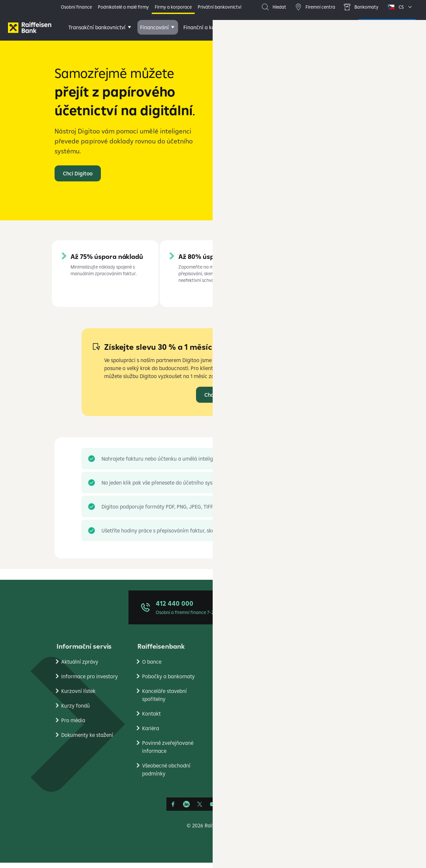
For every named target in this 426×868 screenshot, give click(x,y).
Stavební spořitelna (326, 740)
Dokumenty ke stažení (87, 740)
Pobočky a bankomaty (168, 682)
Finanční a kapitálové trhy (214, 27)
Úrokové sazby (240, 682)
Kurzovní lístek (78, 696)
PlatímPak (316, 726)
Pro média (73, 726)
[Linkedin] (186, 809)
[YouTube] (213, 809)
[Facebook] (173, 809)
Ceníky (231, 667)
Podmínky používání (328, 682)
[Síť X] (200, 809)
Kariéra (151, 734)
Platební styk (238, 726)
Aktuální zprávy (80, 667)
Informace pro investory (90, 682)
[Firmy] (30, 27)
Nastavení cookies (325, 696)
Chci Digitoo (219, 400)
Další (308, 27)
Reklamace (236, 696)
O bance (152, 667)
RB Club (313, 769)
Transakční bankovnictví (97, 27)
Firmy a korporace (173, 7)
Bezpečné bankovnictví (250, 711)
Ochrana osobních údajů (333, 667)
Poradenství (273, 27)
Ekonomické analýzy (328, 711)
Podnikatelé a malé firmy (123, 7)
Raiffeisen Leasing (325, 755)
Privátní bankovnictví (219, 7)
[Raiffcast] (253, 809)
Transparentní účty (245, 740)
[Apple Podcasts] (240, 809)
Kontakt (151, 719)
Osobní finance (76, 7)
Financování (154, 27)
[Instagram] (226, 809)
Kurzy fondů (76, 711)
